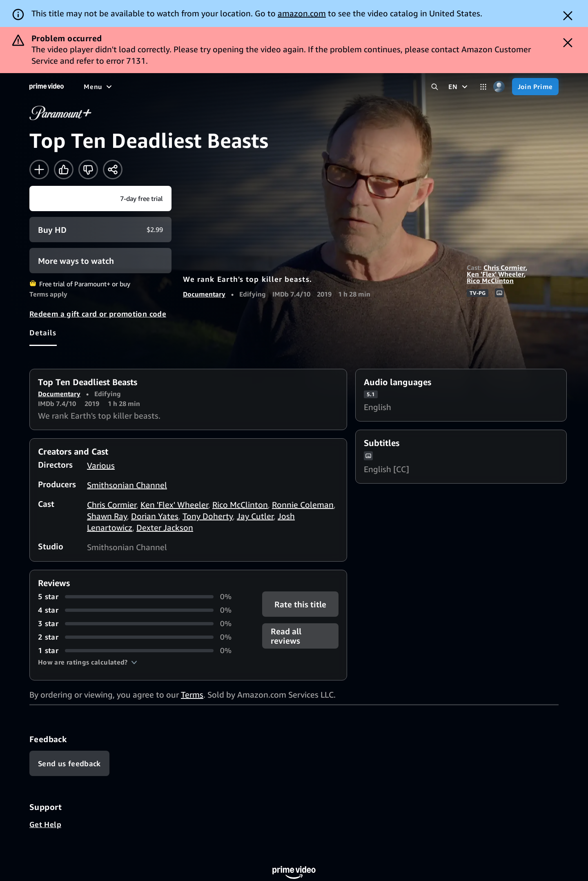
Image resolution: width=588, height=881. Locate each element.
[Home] (47, 87)
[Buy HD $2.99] (100, 230)
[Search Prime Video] (435, 87)
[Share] (113, 170)
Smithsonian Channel (127, 485)
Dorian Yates (155, 516)
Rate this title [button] (300, 604)
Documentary (204, 294)
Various (101, 465)
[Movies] (121, 87)
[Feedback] (69, 763)
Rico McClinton (490, 281)
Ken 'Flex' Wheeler (495, 274)
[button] (88, 662)
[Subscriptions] (314, 87)
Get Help (45, 824)
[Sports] (197, 87)
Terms (192, 695)
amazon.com (302, 13)
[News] (229, 87)
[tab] (43, 332)
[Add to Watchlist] (39, 170)
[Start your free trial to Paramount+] (100, 199)
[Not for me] (88, 170)
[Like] (64, 170)
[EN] (459, 87)
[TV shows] (159, 87)
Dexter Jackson (165, 527)
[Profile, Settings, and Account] (499, 87)
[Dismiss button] (568, 16)
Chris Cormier (504, 268)
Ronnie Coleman (303, 505)
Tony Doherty (208, 516)
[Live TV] (261, 87)
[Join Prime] (535, 87)
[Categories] (483, 87)
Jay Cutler (255, 516)
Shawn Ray (107, 516)
